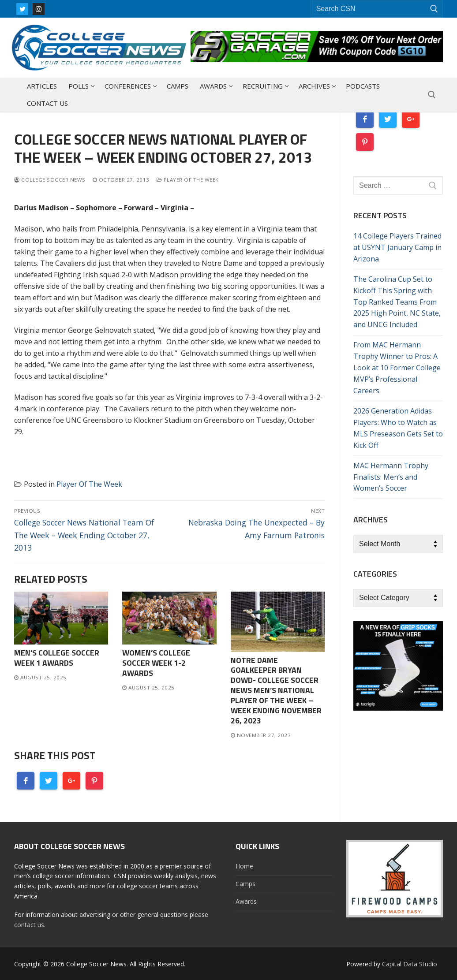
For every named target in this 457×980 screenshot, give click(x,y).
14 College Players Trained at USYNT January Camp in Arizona (397, 247)
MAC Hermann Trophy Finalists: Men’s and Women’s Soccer (391, 477)
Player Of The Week (188, 180)
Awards (246, 901)
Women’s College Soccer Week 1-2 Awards (156, 663)
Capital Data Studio (410, 964)
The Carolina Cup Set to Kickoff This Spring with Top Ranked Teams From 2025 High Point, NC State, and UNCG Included (397, 302)
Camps (245, 884)
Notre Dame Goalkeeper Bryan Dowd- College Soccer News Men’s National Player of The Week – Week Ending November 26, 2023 (276, 690)
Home (244, 866)
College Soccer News (50, 180)
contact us (29, 925)
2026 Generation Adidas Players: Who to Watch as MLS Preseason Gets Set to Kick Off (398, 428)
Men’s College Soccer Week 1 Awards (57, 658)
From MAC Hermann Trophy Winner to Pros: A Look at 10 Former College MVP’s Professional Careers (397, 368)
